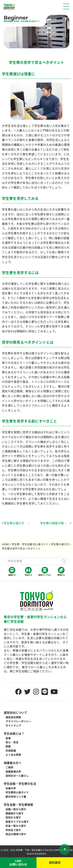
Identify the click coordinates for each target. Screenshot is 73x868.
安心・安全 (12, 742)
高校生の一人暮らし (17, 776)
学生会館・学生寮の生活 (20, 784)
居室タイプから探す (17, 822)
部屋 (8, 746)
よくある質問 (13, 755)
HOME (5, 544)
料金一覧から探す (16, 826)
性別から (28, 572)
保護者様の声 (13, 771)
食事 (8, 738)
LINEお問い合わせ (18, 863)
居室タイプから (45, 572)
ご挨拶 (9, 767)
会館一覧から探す (16, 809)
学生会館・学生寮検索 (18, 805)
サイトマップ (13, 725)
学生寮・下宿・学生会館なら (30, 850)
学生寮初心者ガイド (17, 792)
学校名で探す (13, 830)
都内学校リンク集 (16, 797)
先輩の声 (11, 788)
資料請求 (55, 862)
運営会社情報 (13, 717)
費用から (61, 572)
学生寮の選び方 (60, 544)
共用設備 (11, 751)
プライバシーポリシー (18, 721)
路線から (12, 572)
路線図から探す (15, 813)
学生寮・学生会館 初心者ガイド (30, 544)
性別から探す (13, 817)
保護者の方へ (13, 763)
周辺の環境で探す (16, 834)
